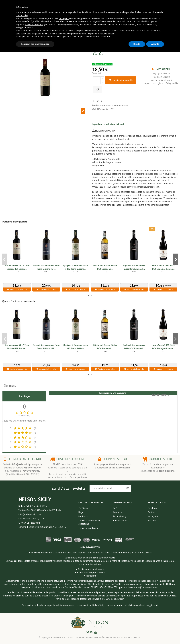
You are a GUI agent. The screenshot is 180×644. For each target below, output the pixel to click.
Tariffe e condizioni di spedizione (89, 522)
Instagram (153, 516)
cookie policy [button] (22, 15)
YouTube (152, 521)
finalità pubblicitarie (34, 25)
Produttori (83, 516)
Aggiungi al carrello (121, 80)
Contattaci (118, 512)
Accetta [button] (155, 44)
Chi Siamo (83, 508)
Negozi (82, 512)
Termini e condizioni (88, 528)
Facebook (152, 508)
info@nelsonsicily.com (23, 464)
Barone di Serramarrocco (116, 106)
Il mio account (120, 521)
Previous (5, 259)
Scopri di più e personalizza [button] (35, 44)
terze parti (64, 19)
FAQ (115, 508)
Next (175, 259)
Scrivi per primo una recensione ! (113, 393)
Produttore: (98, 106)
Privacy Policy (120, 516)
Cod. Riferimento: (101, 109)
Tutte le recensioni (160, 395)
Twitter (151, 512)
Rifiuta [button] (137, 44)
